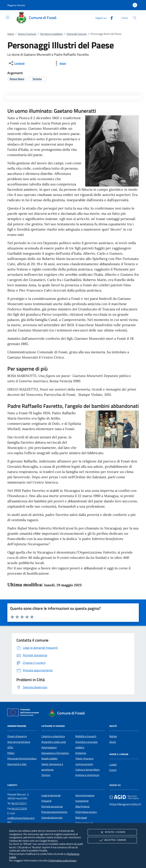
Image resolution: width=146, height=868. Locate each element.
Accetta (112, 840)
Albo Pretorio (82, 806)
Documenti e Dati (17, 764)
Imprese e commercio (87, 775)
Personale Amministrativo (22, 758)
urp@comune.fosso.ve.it (21, 818)
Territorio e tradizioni (51, 34)
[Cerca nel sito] (135, 18)
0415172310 (19, 809)
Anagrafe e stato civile (54, 742)
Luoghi (113, 764)
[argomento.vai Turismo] (37, 79)
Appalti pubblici (49, 758)
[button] (16, 5)
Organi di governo (17, 736)
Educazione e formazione (55, 753)
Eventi (113, 770)
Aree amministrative (19, 742)
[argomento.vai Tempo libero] (17, 79)
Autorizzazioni (49, 747)
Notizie (113, 736)
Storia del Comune (77, 34)
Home (11, 34)
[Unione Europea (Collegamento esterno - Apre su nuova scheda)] (24, 713)
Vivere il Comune (27, 34)
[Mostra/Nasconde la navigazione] (8, 17)
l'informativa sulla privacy (62, 860)
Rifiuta (112, 832)
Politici (11, 753)
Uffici (10, 747)
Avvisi (113, 742)
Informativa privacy (86, 812)
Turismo (46, 775)
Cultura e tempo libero (87, 770)
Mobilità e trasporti (86, 736)
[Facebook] (110, 18)
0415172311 (19, 803)
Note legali (81, 818)
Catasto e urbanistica (53, 736)
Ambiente (81, 753)
